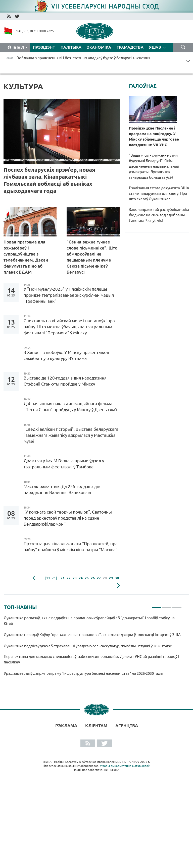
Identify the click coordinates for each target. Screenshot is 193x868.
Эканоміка (99, 47)
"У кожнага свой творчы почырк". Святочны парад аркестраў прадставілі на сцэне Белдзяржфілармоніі (68, 518)
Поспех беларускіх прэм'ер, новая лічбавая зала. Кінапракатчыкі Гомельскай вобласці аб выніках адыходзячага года (49, 180)
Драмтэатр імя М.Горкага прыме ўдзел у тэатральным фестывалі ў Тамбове (64, 464)
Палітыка (71, 47)
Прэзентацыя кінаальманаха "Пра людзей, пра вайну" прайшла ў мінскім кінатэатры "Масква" (71, 547)
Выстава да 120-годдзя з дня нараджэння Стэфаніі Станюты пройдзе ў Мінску (65, 381)
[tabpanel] (93, 648)
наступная (118, 586)
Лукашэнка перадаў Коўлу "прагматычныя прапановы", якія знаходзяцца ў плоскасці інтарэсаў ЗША (92, 635)
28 (105, 578)
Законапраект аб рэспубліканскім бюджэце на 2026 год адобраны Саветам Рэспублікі (159, 215)
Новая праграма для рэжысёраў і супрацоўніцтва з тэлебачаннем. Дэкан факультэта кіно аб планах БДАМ (26, 257)
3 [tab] (177, 605)
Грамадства (130, 47)
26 (93, 578)
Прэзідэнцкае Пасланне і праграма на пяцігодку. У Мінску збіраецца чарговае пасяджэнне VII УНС (154, 136)
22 (69, 578)
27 (99, 578)
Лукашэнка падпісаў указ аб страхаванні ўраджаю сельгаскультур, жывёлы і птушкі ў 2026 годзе (88, 646)
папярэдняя (34, 578)
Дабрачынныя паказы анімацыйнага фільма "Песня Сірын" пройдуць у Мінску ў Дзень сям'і (70, 407)
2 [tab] (167, 605)
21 (63, 578)
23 (75, 578)
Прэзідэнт (44, 47)
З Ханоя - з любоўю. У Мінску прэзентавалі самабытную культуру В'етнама (66, 355)
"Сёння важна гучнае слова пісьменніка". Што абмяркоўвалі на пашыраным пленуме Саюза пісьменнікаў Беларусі (92, 257)
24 (81, 578)
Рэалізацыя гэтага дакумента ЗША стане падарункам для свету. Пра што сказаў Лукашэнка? (159, 193)
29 (111, 578)
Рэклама (66, 726)
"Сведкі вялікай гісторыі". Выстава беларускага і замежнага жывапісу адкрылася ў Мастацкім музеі (71, 435)
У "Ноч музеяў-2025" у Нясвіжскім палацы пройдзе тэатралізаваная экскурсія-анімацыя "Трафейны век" (69, 295)
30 (117, 578)
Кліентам (96, 726)
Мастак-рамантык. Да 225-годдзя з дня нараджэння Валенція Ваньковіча (63, 489)
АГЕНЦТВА (127, 726)
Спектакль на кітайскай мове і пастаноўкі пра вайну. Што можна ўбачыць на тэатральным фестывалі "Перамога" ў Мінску (69, 327)
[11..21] (51, 578)
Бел (19, 47)
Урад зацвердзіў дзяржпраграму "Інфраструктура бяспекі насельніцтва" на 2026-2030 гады (84, 673)
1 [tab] (157, 605)
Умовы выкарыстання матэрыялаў (125, 766)
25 (87, 578)
